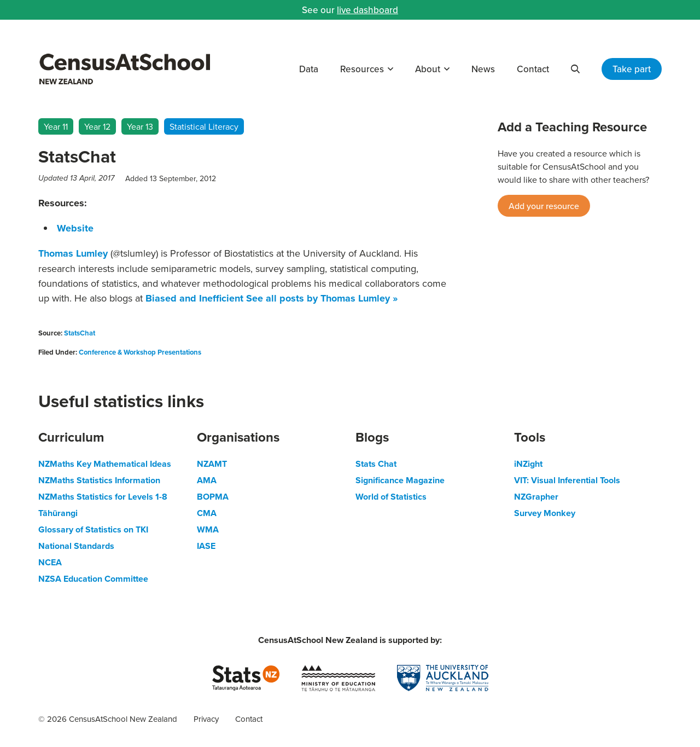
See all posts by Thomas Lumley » (322, 298)
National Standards (76, 546)
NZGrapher (536, 497)
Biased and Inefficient (194, 298)
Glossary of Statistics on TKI (93, 529)
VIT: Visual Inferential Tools (567, 480)
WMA (208, 529)
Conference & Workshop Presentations (140, 352)
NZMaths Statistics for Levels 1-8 (103, 497)
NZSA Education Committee (93, 579)
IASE (206, 546)
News (483, 69)
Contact (533, 69)
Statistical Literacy (204, 126)
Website (75, 228)
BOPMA (213, 497)
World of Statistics (391, 497)
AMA (207, 480)
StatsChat (80, 333)
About (428, 69)
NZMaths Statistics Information (99, 480)
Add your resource (544, 206)
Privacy (206, 719)
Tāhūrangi (58, 513)
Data (309, 69)
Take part (632, 69)
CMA (207, 513)
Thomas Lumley (73, 253)
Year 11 (56, 126)
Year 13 (140, 126)
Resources (362, 69)
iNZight (528, 464)
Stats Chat (376, 464)
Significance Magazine (400, 480)
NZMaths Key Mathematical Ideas (105, 464)
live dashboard (367, 10)
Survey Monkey (545, 513)
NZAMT (212, 464)
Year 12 (97, 126)
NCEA (50, 562)
